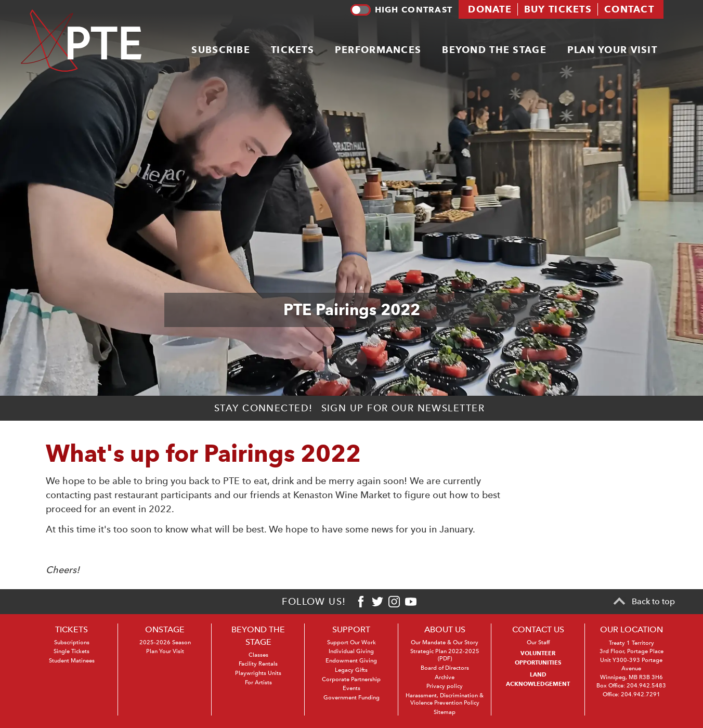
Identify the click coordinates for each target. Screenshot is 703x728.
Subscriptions (72, 642)
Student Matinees (72, 661)
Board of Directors (445, 668)
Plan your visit (612, 50)
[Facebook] (361, 602)
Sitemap (445, 712)
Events (351, 688)
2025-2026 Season (165, 642)
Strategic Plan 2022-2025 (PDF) (445, 655)
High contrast (401, 10)
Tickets (292, 50)
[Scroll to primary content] (351, 361)
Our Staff (538, 642)
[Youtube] (411, 602)
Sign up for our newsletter (403, 408)
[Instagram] (394, 602)
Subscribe (221, 50)
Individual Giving (351, 651)
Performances (378, 50)
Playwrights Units (258, 673)
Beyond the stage (494, 50)
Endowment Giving (351, 661)
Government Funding (351, 698)
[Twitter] (377, 602)
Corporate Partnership (351, 679)
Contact (629, 9)
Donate (490, 9)
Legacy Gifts (351, 670)
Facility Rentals (258, 664)
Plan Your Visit (165, 651)
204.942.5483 (646, 686)
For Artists (258, 682)
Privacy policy (445, 686)
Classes (258, 655)
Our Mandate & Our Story (445, 642)
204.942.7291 (641, 694)
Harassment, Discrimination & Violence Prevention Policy (445, 699)
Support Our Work (351, 642)
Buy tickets (558, 9)
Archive (445, 677)
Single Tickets (71, 651)
